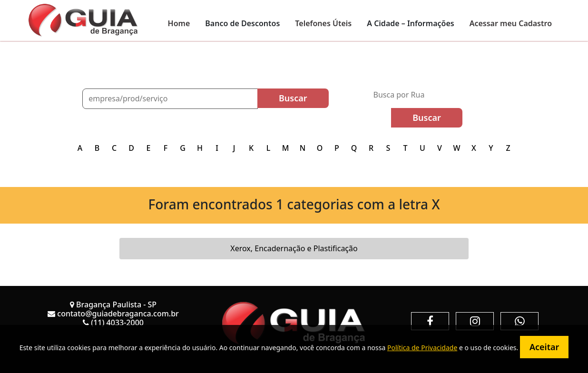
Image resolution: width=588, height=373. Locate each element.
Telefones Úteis (323, 23)
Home (179, 23)
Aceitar (544, 347)
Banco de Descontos (242, 23)
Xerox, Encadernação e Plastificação (294, 248)
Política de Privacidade (422, 348)
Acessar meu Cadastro (511, 23)
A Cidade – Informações (410, 23)
